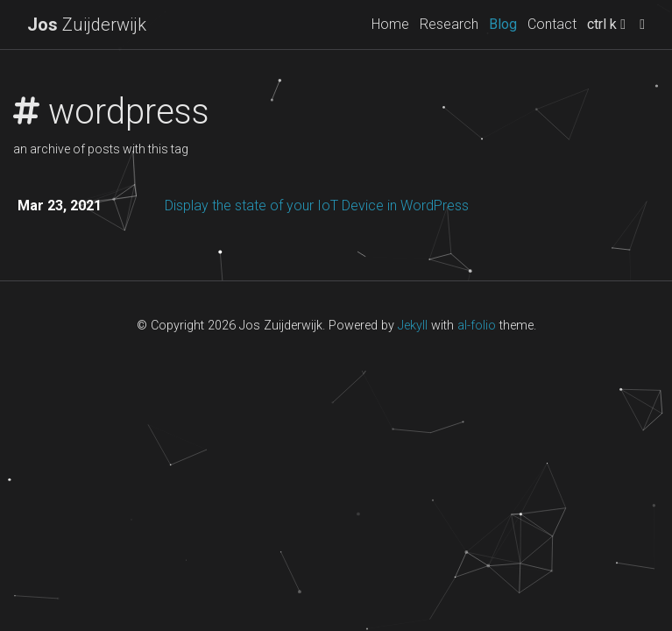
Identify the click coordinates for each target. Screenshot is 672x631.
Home (390, 24)
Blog (503, 24)
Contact (552, 24)
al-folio (477, 326)
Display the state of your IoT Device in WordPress (317, 206)
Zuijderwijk (87, 25)
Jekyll (413, 326)
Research (449, 24)
